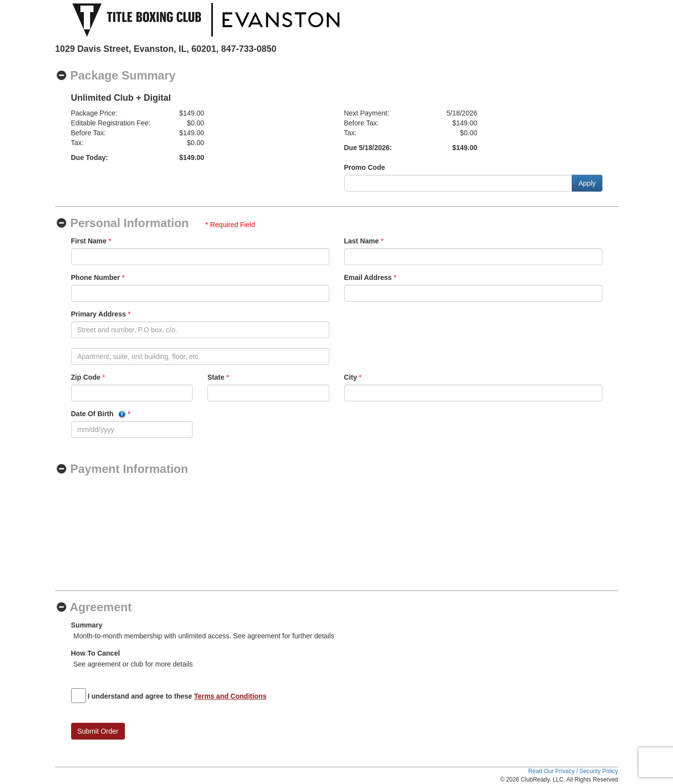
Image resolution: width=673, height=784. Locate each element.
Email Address (368, 277)
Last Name (362, 241)
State (216, 377)
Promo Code (365, 167)
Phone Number (96, 277)
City (351, 377)
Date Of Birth (99, 414)
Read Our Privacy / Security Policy (573, 771)
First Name (89, 241)
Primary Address (99, 314)
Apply (587, 183)
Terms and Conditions (230, 696)
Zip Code (86, 377)
